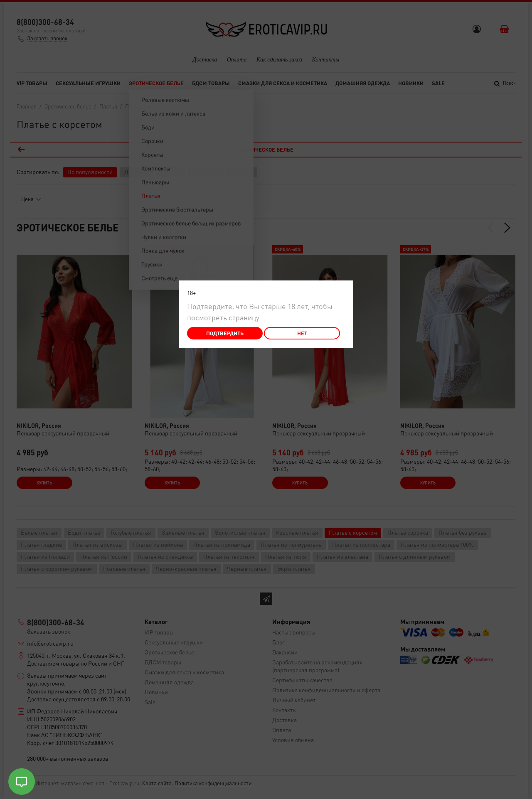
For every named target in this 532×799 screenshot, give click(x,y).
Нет (302, 333)
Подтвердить (225, 333)
